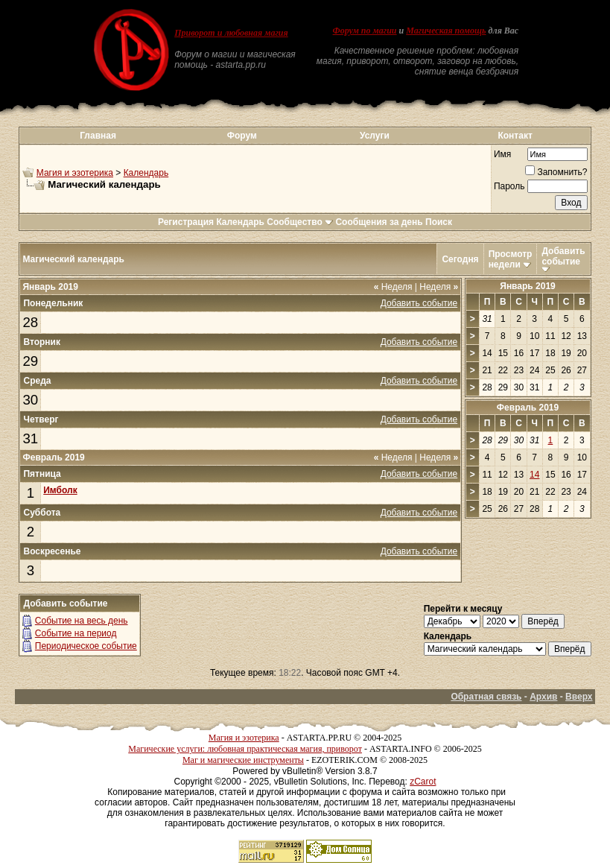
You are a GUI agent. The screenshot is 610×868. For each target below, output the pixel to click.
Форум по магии (365, 31)
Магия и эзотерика (75, 173)
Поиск (439, 222)
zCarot (423, 782)
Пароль (509, 186)
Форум (242, 136)
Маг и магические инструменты (243, 760)
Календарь (146, 173)
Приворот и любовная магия (231, 33)
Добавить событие (563, 256)
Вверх (579, 697)
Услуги (375, 136)
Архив (543, 697)
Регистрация (186, 222)
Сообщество (300, 222)
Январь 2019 (528, 286)
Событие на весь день (82, 621)
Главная (98, 136)
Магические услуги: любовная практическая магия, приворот (245, 749)
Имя (502, 154)
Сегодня (460, 259)
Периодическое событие (86, 646)
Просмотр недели (511, 259)
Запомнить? (556, 172)
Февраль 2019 (528, 408)
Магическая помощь (446, 31)
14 (534, 475)
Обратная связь (486, 697)
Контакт (515, 136)
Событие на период (76, 633)
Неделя (393, 287)
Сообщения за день (379, 222)
